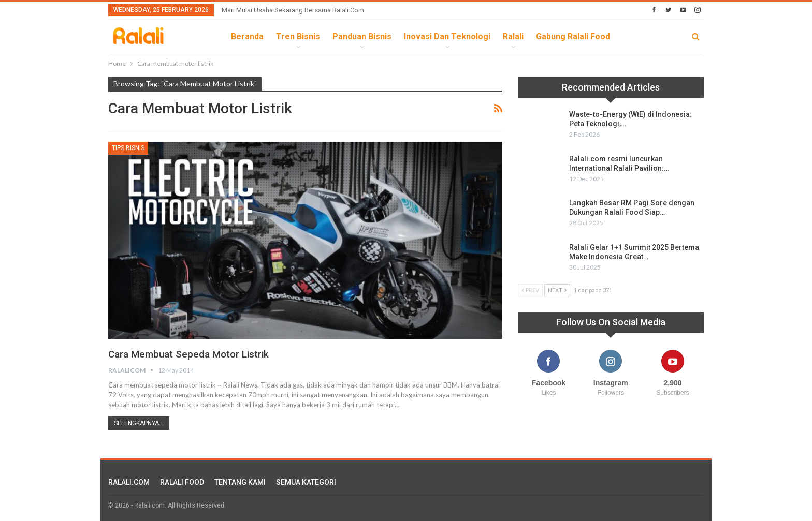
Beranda (247, 36)
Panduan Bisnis (362, 36)
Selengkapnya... (139, 423)
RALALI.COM (129, 482)
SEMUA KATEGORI (306, 482)
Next (557, 290)
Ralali (513, 36)
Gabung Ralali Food (573, 36)
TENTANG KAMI (240, 482)
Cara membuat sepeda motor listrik (193, 354)
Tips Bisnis (128, 148)
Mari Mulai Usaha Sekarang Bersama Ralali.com (293, 10)
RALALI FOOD (182, 482)
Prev (530, 290)
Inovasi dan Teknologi (447, 36)
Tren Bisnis (298, 36)
